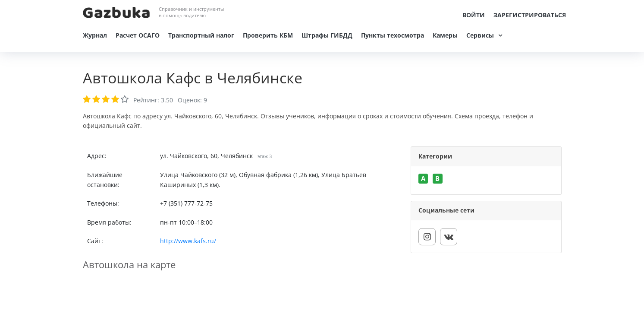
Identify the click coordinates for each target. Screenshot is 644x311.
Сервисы (480, 35)
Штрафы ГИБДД (327, 35)
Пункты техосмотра (393, 35)
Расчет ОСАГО (138, 35)
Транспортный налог (201, 35)
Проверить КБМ (268, 35)
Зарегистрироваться (530, 15)
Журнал (95, 35)
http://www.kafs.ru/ (188, 241)
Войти (474, 15)
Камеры (445, 35)
